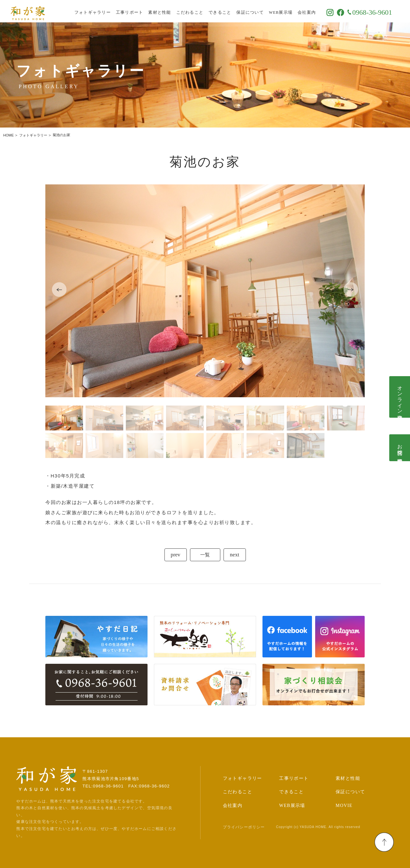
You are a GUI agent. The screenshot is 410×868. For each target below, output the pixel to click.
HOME (8, 135)
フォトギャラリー (100, 11)
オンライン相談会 (400, 397)
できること (228, 11)
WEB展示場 (288, 11)
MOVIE (344, 806)
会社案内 (314, 11)
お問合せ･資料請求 (400, 448)
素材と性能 (167, 11)
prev (175, 555)
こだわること (198, 11)
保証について (258, 11)
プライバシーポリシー (244, 827)
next (235, 555)
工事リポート (137, 11)
